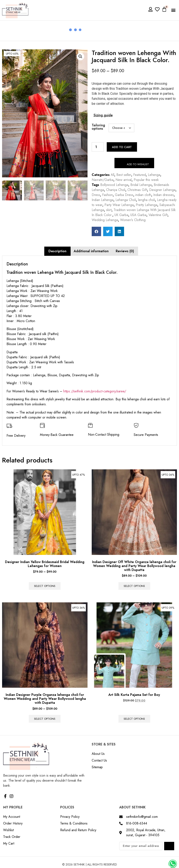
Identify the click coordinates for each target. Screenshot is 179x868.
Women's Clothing (133, 220)
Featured (140, 175)
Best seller (124, 175)
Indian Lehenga (103, 200)
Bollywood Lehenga (114, 185)
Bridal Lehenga (141, 185)
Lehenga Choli (126, 200)
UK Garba (121, 215)
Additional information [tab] (91, 251)
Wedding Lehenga (105, 220)
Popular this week (146, 180)
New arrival (124, 180)
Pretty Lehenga (147, 205)
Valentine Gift (158, 215)
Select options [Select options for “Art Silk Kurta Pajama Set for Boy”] (134, 719)
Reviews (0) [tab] (125, 251)
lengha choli (147, 200)
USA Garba (138, 215)
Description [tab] (57, 251)
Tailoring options (98, 127)
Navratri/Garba (103, 180)
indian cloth (143, 195)
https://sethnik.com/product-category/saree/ (95, 391)
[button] (173, 10)
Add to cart (122, 147)
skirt (109, 210)
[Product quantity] (98, 147)
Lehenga (154, 175)
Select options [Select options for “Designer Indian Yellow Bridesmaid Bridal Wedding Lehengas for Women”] (45, 586)
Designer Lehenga (162, 190)
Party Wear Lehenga (119, 205)
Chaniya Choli (116, 190)
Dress (96, 195)
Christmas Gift (137, 190)
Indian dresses (164, 195)
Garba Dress (124, 195)
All (112, 175)
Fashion (107, 195)
